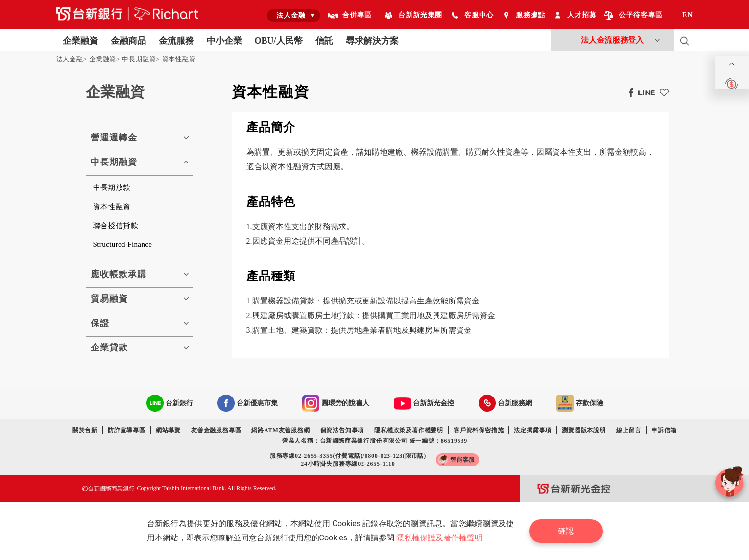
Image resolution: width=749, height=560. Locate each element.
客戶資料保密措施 (479, 430)
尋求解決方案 (372, 41)
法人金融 (70, 59)
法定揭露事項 (533, 430)
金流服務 (176, 41)
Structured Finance (123, 244)
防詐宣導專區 (127, 430)
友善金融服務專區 (216, 430)
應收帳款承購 (119, 274)
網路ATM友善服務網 (280, 430)
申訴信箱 (664, 430)
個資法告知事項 (342, 430)
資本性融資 (179, 59)
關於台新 (85, 430)
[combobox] (294, 15)
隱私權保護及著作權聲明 (439, 538)
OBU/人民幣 (279, 41)
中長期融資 (139, 59)
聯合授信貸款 (116, 226)
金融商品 (128, 41)
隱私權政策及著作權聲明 (409, 430)
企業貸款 (109, 348)
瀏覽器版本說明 (584, 430)
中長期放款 (112, 187)
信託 (324, 41)
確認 (566, 531)
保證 (100, 323)
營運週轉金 (114, 138)
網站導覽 (168, 430)
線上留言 (629, 430)
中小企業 (224, 41)
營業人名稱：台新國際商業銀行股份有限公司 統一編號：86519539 (375, 441)
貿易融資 (109, 299)
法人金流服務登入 (612, 40)
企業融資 (80, 41)
